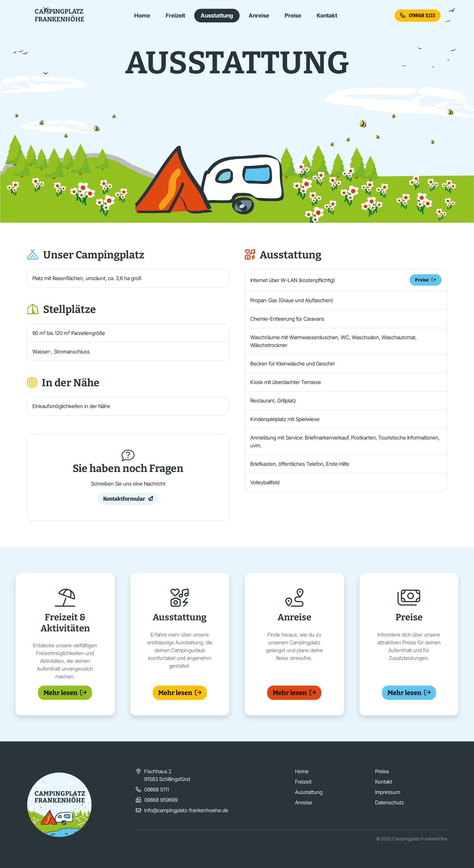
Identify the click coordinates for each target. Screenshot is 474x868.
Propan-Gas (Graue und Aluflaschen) (292, 300)
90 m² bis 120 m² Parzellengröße (69, 333)
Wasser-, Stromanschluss (61, 352)
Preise (293, 15)
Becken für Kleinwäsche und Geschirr (293, 364)
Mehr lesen (65, 693)
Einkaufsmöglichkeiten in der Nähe (71, 406)
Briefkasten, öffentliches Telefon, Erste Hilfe (300, 464)
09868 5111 (418, 15)
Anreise (259, 15)
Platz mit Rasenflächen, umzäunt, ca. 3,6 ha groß (87, 278)
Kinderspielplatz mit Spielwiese (285, 419)
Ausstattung (217, 15)
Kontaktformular (128, 499)
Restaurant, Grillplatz (273, 401)
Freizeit (175, 15)
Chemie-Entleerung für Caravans (287, 319)
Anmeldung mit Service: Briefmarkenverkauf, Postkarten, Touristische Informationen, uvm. (345, 441)
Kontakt (327, 15)
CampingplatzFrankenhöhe (59, 15)
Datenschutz (390, 802)
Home (142, 15)
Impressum (388, 792)
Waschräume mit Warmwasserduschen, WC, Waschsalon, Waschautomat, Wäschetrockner (333, 341)
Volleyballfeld (265, 482)
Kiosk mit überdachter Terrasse (286, 382)
